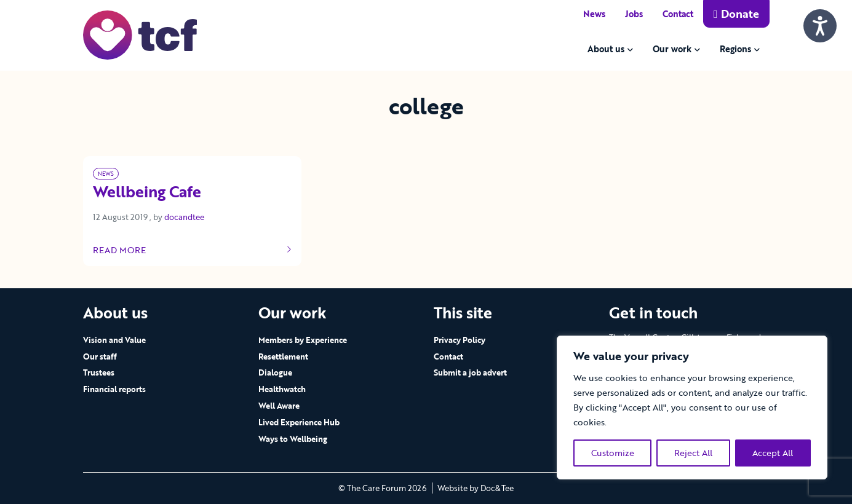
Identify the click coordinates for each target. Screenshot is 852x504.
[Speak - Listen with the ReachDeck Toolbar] (820, 26)
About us (606, 49)
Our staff (100, 356)
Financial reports (114, 389)
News (594, 14)
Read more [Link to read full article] (193, 250)
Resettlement (283, 356)
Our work (672, 49)
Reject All (693, 453)
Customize (613, 453)
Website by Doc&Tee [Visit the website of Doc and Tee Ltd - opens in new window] (476, 488)
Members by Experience (303, 340)
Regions (735, 49)
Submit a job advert (470, 372)
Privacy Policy (460, 340)
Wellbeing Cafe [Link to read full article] (147, 192)
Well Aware (279, 406)
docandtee (184, 217)
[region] (692, 408)
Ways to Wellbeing (293, 439)
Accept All (773, 453)
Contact (678, 14)
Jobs (634, 14)
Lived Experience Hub (299, 422)
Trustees (99, 372)
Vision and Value (114, 340)
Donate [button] (736, 14)
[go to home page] (140, 34)
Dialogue (275, 372)
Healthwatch (282, 389)
